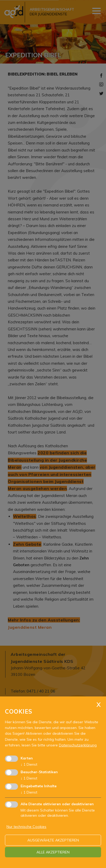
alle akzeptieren (53, 852)
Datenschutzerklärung (78, 745)
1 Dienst (29, 764)
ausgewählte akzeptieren (53, 840)
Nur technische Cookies (26, 827)
